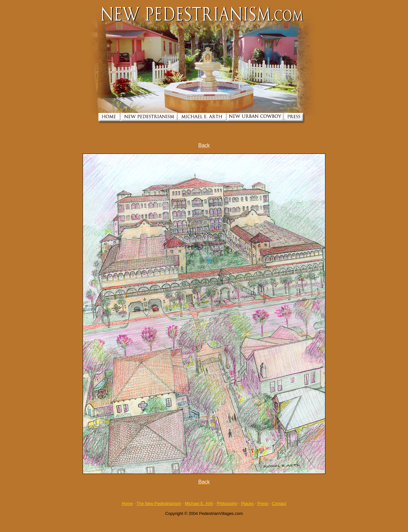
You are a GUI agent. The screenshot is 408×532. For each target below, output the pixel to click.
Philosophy (227, 503)
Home (127, 503)
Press (263, 503)
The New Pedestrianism (159, 503)
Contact (279, 503)
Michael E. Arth (199, 503)
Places (247, 503)
